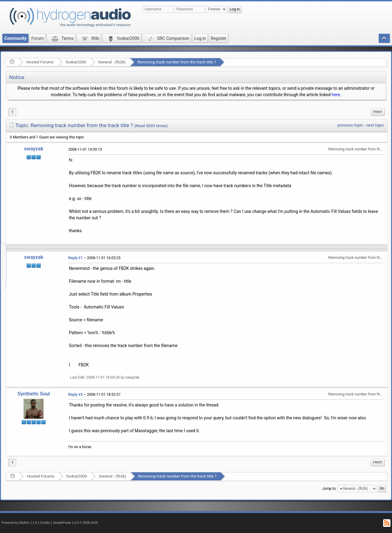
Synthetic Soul (34, 394)
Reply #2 (75, 395)
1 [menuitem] (12, 112)
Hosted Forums (40, 62)
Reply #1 (75, 258)
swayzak (34, 149)
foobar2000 (76, 62)
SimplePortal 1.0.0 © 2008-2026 (75, 523)
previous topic (350, 125)
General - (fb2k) (112, 62)
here (336, 95)
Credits (45, 523)
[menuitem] (378, 112)
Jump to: (329, 489)
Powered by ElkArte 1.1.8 (19, 523)
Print (378, 112)
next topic (375, 125)
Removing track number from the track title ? (177, 62)
